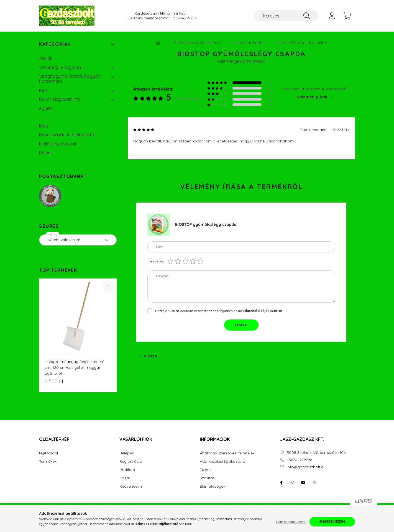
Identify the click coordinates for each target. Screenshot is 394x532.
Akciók (46, 58)
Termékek (48, 461)
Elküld (241, 325)
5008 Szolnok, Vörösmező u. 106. (317, 453)
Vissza (150, 356)
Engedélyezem (332, 522)
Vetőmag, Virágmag (60, 67)
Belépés (127, 453)
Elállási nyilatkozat (58, 144)
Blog (44, 126)
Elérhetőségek (213, 486)
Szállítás (207, 478)
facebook (281, 483)
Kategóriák (55, 44)
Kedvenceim (131, 486)
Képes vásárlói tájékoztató (67, 135)
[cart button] (347, 16)
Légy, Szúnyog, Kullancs (302, 43)
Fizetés (206, 470)
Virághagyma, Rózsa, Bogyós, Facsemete (70, 79)
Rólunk (46, 153)
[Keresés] (286, 16)
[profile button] (332, 16)
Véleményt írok (312, 97)
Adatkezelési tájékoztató (222, 461)
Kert (43, 90)
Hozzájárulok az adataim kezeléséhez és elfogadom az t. (219, 311)
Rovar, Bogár (248, 43)
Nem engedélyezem (291, 522)
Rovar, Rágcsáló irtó (60, 99)
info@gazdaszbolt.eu (306, 467)
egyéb (46, 108)
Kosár (125, 478)
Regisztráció (131, 461)
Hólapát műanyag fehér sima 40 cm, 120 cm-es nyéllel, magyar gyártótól (75, 367)
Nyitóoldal (48, 453)
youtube (303, 483)
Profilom (127, 470)
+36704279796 (184, 18)
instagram (292, 483)
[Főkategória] (158, 43)
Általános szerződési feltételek (227, 453)
